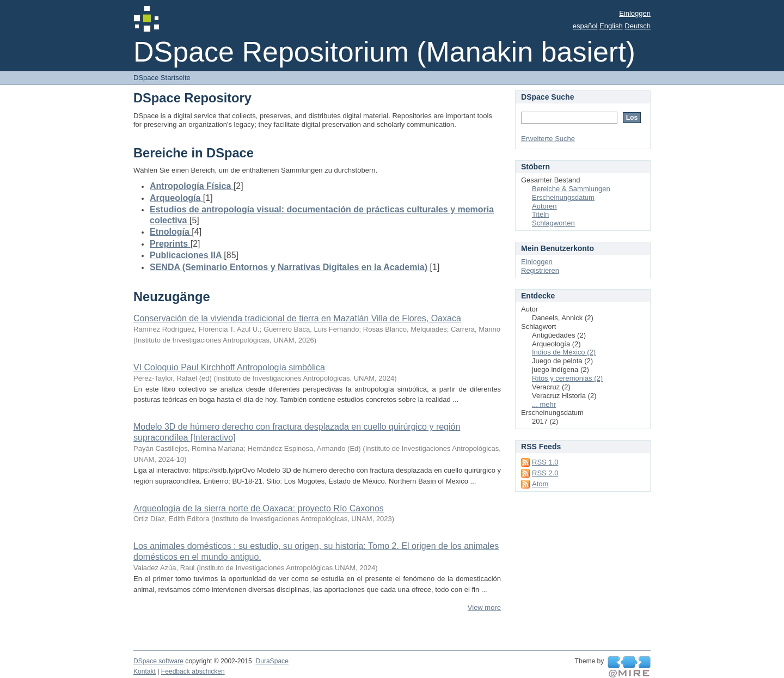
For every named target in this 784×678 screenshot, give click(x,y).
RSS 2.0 (545, 473)
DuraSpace (272, 661)
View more (484, 607)
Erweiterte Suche (548, 139)
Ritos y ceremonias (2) (567, 378)
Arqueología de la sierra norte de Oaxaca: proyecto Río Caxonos (259, 508)
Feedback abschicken (193, 671)
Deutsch (638, 26)
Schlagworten (553, 223)
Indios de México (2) (564, 352)
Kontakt (145, 671)
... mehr (544, 404)
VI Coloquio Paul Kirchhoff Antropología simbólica (229, 367)
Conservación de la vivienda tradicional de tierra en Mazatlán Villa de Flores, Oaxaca (297, 318)
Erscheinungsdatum (563, 197)
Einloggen (635, 13)
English (611, 26)
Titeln (540, 214)
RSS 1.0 (545, 462)
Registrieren (540, 270)
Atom (540, 484)
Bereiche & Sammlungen (571, 189)
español (585, 26)
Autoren (544, 206)
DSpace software (158, 661)
